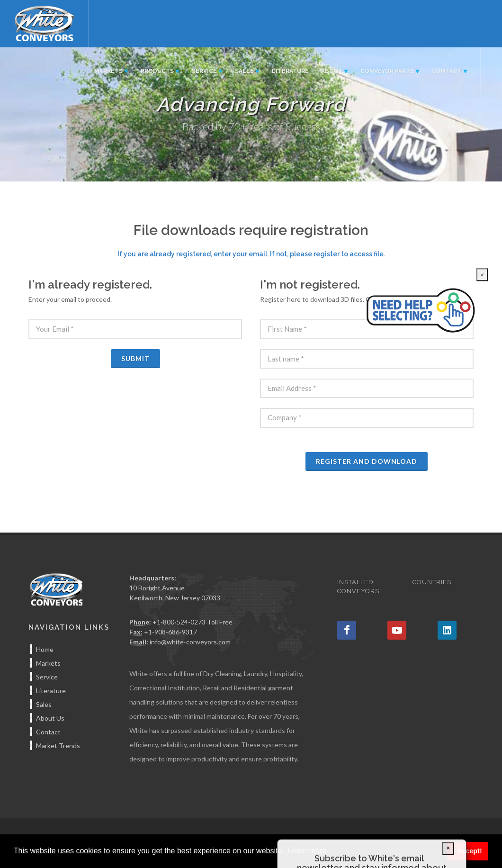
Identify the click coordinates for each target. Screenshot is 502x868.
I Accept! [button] (467, 851)
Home (45, 649)
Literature (51, 691)
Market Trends (58, 746)
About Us (50, 718)
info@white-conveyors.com (190, 642)
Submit (135, 358)
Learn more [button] (307, 851)
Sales (44, 704)
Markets (48, 663)
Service (47, 677)
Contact (48, 732)
